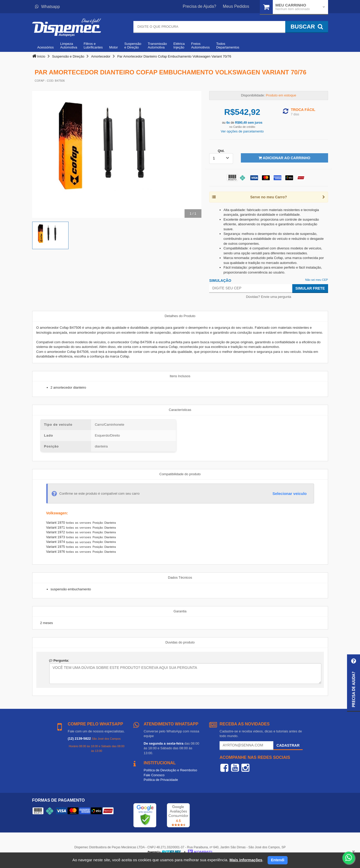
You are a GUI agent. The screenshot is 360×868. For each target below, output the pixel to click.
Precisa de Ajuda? (199, 6)
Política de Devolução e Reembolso (171, 770)
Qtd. (221, 151)
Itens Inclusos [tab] (180, 376)
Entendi (278, 860)
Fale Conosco (154, 775)
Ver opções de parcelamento (242, 131)
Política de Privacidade (161, 780)
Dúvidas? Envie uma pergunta (269, 297)
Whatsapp (47, 7)
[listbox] (221, 158)
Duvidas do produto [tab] (180, 642)
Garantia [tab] (180, 611)
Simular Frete (310, 288)
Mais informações (246, 860)
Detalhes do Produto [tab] (180, 316)
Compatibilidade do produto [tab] (180, 474)
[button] (354, 683)
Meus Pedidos (236, 6)
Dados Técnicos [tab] (180, 577)
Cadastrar (288, 745)
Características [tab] (180, 410)
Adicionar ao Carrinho (284, 158)
